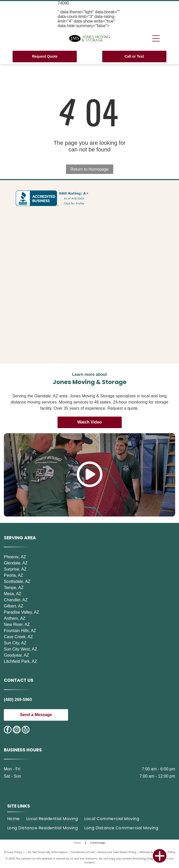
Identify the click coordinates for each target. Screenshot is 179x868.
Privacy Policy (13, 852)
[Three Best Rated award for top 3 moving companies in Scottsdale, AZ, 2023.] (47, 228)
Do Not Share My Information (48, 852)
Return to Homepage (89, 169)
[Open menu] (156, 38)
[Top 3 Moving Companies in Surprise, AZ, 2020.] (132, 257)
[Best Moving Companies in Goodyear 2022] (47, 344)
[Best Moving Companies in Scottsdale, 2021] (47, 315)
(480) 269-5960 (18, 700)
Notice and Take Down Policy (117, 852)
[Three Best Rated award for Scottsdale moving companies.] (132, 228)
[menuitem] (17, 819)
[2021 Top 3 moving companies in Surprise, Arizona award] (47, 286)
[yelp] (26, 730)
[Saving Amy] (132, 344)
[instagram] (17, 730)
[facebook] (8, 730)
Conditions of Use (83, 852)
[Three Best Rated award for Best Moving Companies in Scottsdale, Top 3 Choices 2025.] (47, 257)
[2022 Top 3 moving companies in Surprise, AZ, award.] (132, 286)
